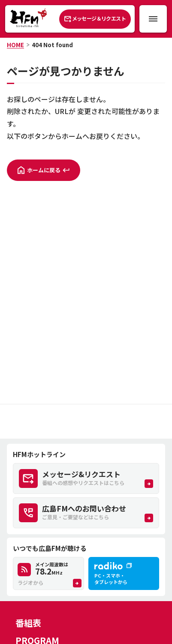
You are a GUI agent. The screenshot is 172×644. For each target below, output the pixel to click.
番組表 (28, 623)
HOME (15, 45)
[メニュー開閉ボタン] (153, 19)
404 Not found (52, 45)
